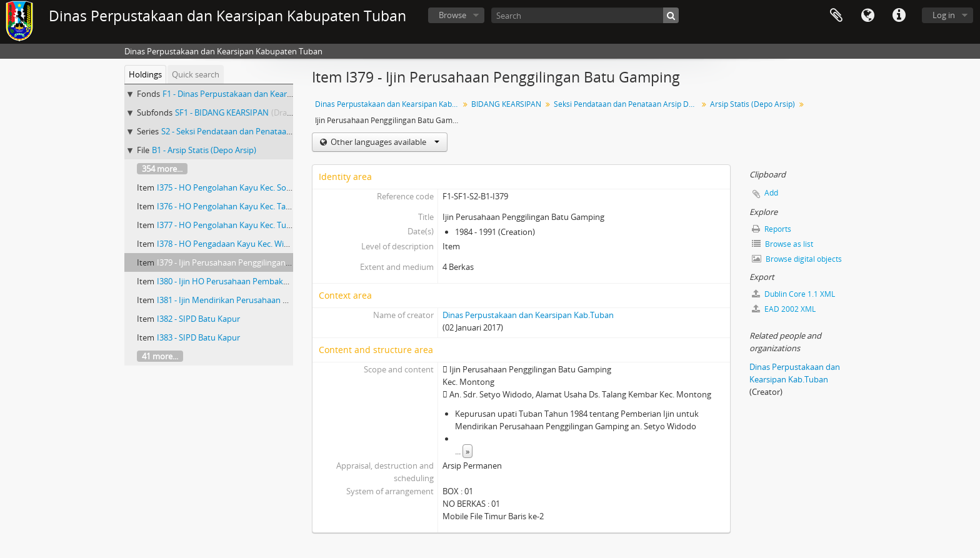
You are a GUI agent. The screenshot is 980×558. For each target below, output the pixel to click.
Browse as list (782, 244)
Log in (944, 15)
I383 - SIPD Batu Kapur (198, 337)
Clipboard (836, 16)
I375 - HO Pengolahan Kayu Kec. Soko (226, 187)
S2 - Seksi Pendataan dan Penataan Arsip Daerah (251, 131)
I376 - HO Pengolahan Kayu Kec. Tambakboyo (242, 206)
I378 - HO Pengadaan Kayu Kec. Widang (230, 244)
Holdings (145, 74)
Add (771, 193)
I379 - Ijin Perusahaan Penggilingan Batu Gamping (249, 262)
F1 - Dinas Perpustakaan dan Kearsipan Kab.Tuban (256, 94)
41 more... (160, 356)
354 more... (162, 169)
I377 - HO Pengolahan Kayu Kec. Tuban (229, 225)
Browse (452, 15)
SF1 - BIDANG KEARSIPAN (222, 112)
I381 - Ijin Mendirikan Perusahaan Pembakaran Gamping (261, 300)
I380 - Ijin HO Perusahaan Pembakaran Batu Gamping (256, 281)
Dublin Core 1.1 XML (793, 294)
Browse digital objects (797, 259)
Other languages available (384, 142)
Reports (772, 229)
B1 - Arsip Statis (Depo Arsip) (204, 150)
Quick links (899, 16)
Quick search (196, 74)
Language (867, 16)
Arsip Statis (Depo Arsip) (752, 104)
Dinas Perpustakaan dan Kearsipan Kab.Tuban (388, 104)
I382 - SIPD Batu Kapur (198, 319)
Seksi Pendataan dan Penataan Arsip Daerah (627, 104)
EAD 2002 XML (784, 309)
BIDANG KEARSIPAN (506, 104)
